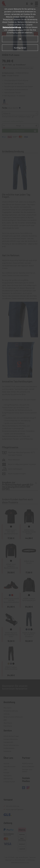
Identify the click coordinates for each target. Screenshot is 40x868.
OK (20, 39)
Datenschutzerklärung (12, 27)
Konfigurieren (20, 48)
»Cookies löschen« (15, 30)
